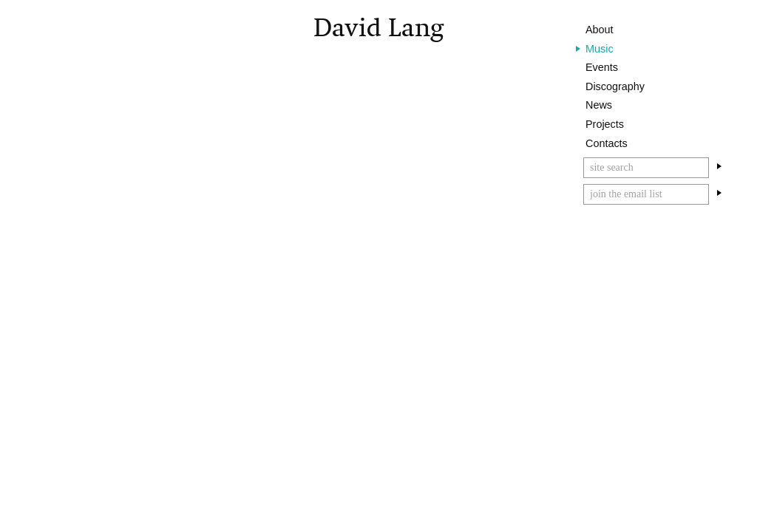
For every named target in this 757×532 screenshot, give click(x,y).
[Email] (646, 194)
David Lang (378, 28)
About (600, 30)
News (599, 105)
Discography (615, 86)
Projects (605, 124)
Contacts (607, 143)
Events (602, 67)
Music (600, 49)
